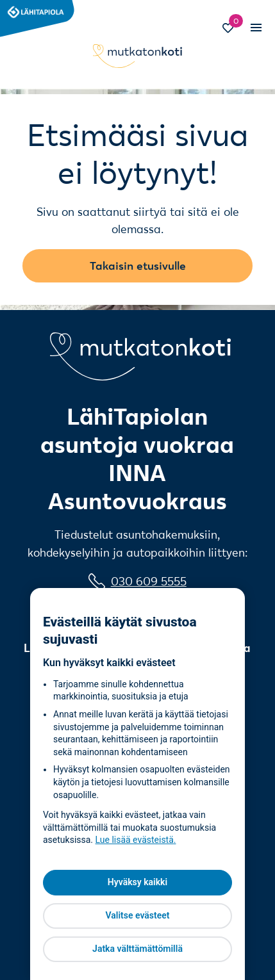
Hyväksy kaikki (137, 882)
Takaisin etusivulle (138, 265)
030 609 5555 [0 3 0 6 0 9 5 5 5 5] (149, 581)
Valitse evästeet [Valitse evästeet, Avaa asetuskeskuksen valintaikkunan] (137, 915)
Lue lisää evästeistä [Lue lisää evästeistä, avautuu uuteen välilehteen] (135, 840)
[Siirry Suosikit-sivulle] (233, 29)
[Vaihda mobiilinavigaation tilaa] (255, 28)
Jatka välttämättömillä (137, 949)
